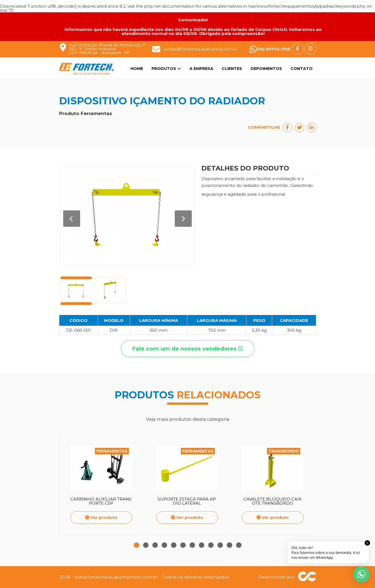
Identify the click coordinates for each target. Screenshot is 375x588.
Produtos (166, 69)
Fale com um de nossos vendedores (188, 349)
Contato (302, 69)
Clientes (232, 69)
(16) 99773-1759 (274, 49)
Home (137, 69)
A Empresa (201, 69)
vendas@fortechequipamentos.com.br (200, 49)
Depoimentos (266, 69)
